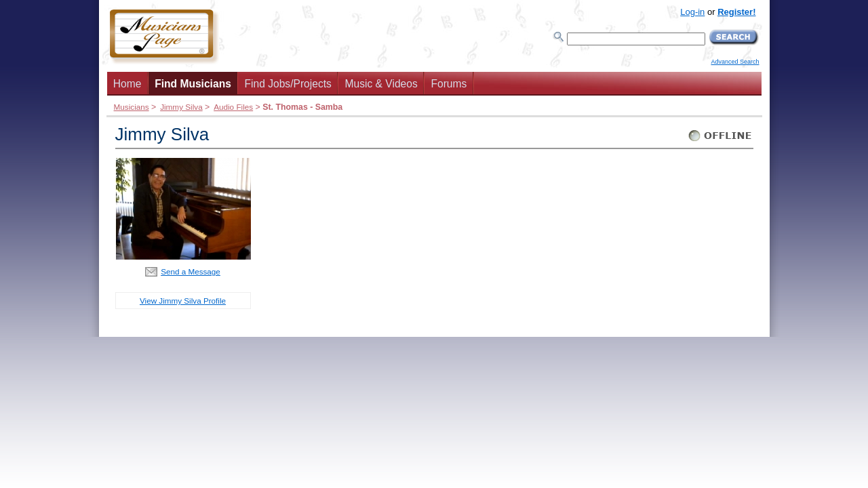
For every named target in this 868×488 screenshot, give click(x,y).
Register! (736, 12)
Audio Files (233, 107)
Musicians (132, 107)
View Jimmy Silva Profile (183, 301)
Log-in (692, 12)
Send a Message (191, 271)
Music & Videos (381, 84)
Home (127, 84)
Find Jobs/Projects (288, 84)
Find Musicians (193, 84)
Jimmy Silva (181, 107)
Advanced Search (735, 62)
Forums (449, 84)
